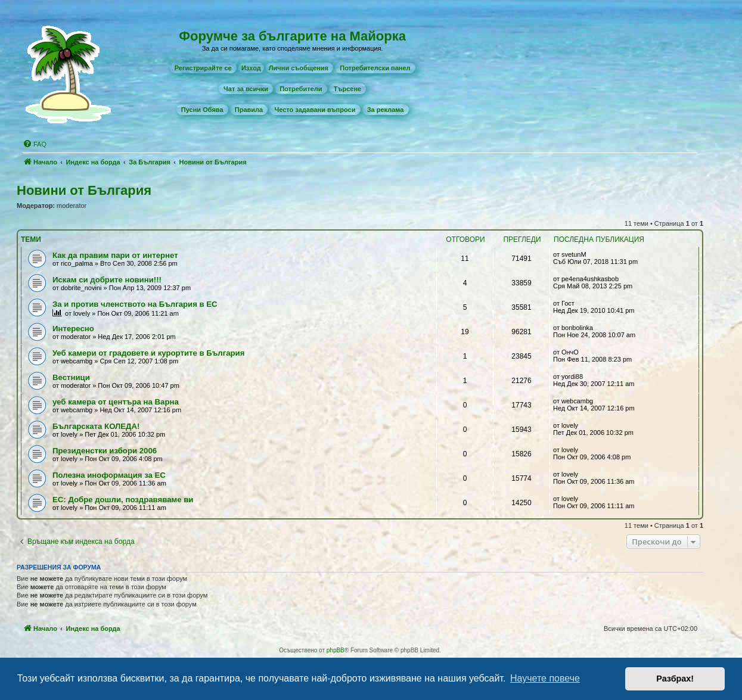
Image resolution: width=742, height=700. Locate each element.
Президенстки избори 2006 (105, 451)
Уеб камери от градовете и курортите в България (148, 353)
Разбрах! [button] (675, 679)
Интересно (73, 329)
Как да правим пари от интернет (115, 255)
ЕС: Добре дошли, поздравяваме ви (123, 500)
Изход (251, 68)
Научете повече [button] (545, 678)
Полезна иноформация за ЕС (109, 475)
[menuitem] (203, 68)
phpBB (336, 650)
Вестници (71, 377)
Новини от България (84, 190)
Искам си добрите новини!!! (107, 280)
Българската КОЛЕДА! (96, 426)
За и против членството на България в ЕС (135, 304)
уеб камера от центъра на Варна (116, 402)
